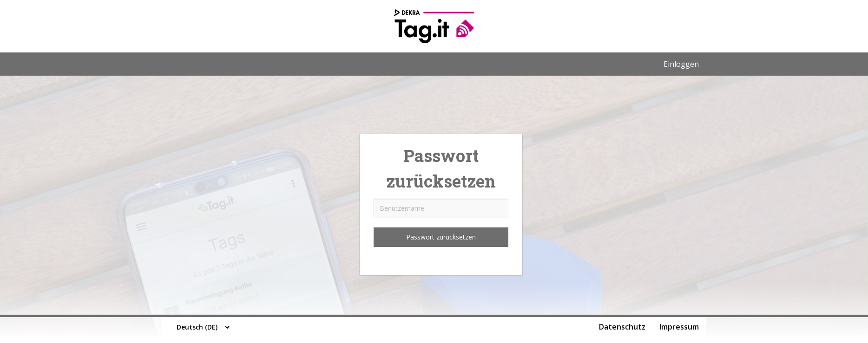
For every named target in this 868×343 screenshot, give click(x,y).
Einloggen (681, 64)
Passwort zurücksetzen (441, 237)
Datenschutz (622, 327)
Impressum (679, 327)
